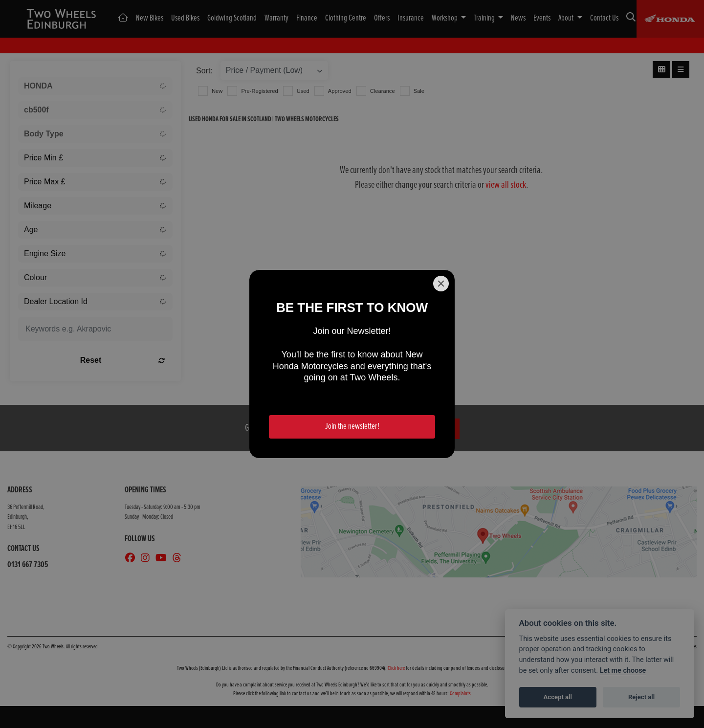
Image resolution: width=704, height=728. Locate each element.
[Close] (441, 284)
